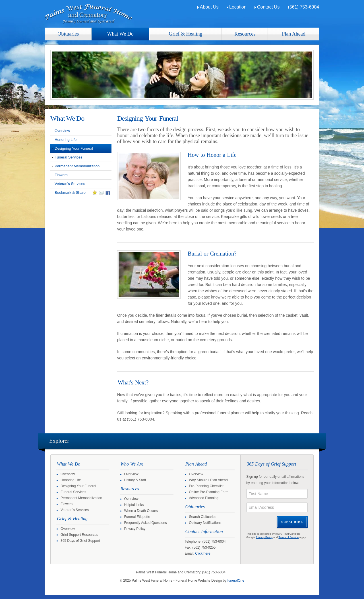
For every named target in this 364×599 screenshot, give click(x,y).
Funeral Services (69, 157)
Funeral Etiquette (137, 517)
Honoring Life (66, 140)
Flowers (61, 175)
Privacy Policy (135, 529)
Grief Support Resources (79, 535)
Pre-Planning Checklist (206, 486)
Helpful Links (134, 505)
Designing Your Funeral (74, 148)
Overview (62, 131)
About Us (209, 7)
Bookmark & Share (80, 194)
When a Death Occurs (141, 511)
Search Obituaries (203, 517)
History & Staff (135, 480)
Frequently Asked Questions (146, 523)
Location (238, 7)
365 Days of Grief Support (80, 541)
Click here (203, 553)
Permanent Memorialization (77, 166)
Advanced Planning (204, 498)
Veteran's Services (70, 184)
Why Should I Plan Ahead (208, 480)
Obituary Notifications (205, 523)
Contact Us (268, 7)
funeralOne (236, 581)
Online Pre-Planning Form (209, 492)
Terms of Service (288, 537)
